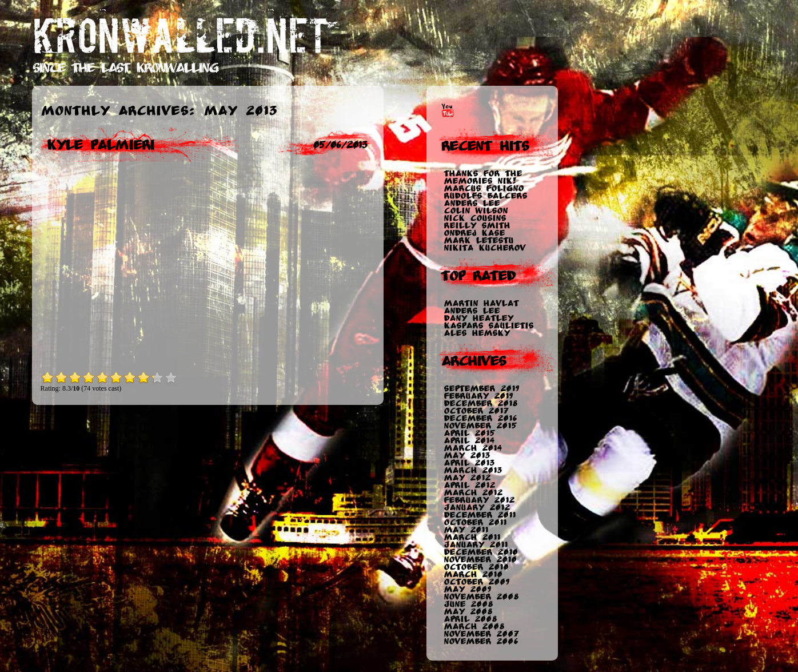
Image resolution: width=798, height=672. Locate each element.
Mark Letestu (478, 240)
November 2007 (481, 634)
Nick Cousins (475, 218)
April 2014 (469, 441)
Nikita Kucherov (484, 248)
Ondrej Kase (474, 233)
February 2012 (479, 500)
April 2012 (469, 485)
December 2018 (480, 403)
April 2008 (470, 619)
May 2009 (467, 589)
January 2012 (477, 508)
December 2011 (480, 515)
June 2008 (468, 604)
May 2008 (468, 612)
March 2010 (473, 574)
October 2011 (475, 522)
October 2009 (476, 582)
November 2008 (481, 597)
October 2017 (476, 411)
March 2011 (472, 537)
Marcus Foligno (484, 188)
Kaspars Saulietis (488, 326)
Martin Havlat (481, 303)
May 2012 (467, 478)
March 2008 (474, 627)
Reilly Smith (477, 226)
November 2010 (480, 560)
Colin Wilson (476, 211)
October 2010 (476, 567)
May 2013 (467, 456)
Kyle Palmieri (100, 145)
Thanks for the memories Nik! (483, 177)
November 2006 (481, 641)
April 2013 (469, 463)
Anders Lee (472, 203)
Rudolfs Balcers (485, 196)
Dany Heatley (478, 318)
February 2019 (478, 396)
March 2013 (473, 470)
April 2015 (469, 433)
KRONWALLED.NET (180, 36)
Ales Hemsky (477, 333)
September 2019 (481, 389)
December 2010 (481, 552)
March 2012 (473, 493)
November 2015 (480, 426)
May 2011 (466, 530)
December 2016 (480, 418)
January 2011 (476, 545)
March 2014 (473, 448)
